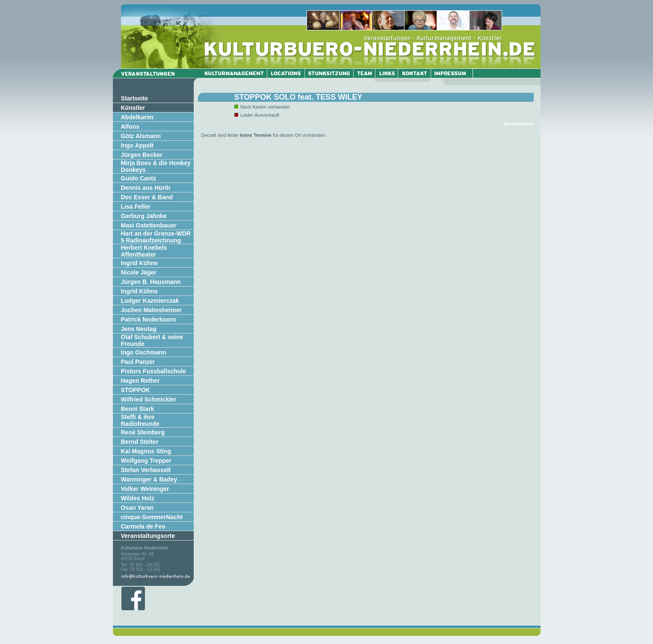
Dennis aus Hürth (146, 188)
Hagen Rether (140, 381)
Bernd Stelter (140, 442)
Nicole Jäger (139, 272)
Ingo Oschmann (144, 352)
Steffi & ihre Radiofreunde (140, 420)
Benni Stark (138, 409)
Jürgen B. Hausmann (151, 282)
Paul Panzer (138, 362)
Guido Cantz (139, 178)
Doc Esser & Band (147, 197)
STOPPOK (136, 390)
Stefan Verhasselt (146, 470)
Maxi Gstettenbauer (149, 225)
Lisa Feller (136, 207)
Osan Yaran (137, 508)
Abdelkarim (137, 117)
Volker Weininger (145, 489)
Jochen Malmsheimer (151, 310)
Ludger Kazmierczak (150, 301)
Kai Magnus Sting (146, 451)
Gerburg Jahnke (144, 216)
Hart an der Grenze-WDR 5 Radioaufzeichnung (156, 237)
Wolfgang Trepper (146, 461)
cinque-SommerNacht (152, 517)
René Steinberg (143, 432)
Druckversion (518, 124)
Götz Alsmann (141, 136)
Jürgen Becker (142, 155)
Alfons (130, 127)
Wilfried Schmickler (149, 399)
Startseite (135, 98)
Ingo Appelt (137, 145)
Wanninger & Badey (149, 479)
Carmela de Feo (143, 526)
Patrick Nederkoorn (149, 319)
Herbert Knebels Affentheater (144, 251)
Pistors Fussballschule (154, 371)
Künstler (133, 108)
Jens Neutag (139, 329)
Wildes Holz (138, 498)
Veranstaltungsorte (148, 536)
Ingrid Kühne (139, 263)
